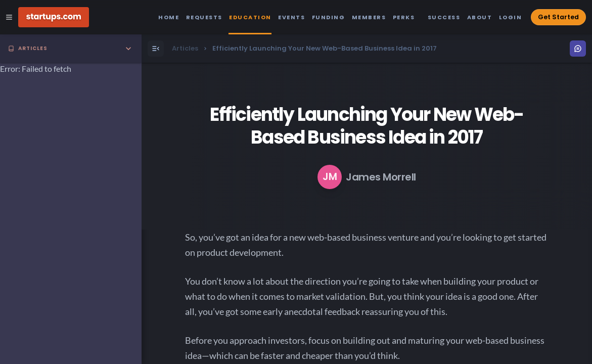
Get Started (558, 17)
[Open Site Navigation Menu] (9, 17)
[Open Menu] (156, 49)
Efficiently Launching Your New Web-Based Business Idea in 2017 (367, 126)
